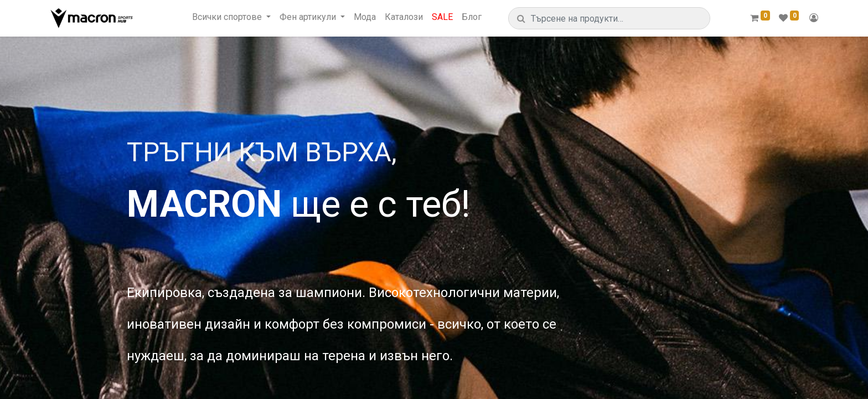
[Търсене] (521, 19)
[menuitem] (365, 17)
